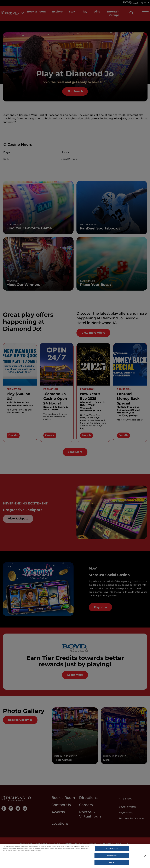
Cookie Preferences (112, 850)
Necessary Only (112, 857)
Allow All (112, 863)
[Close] (145, 857)
